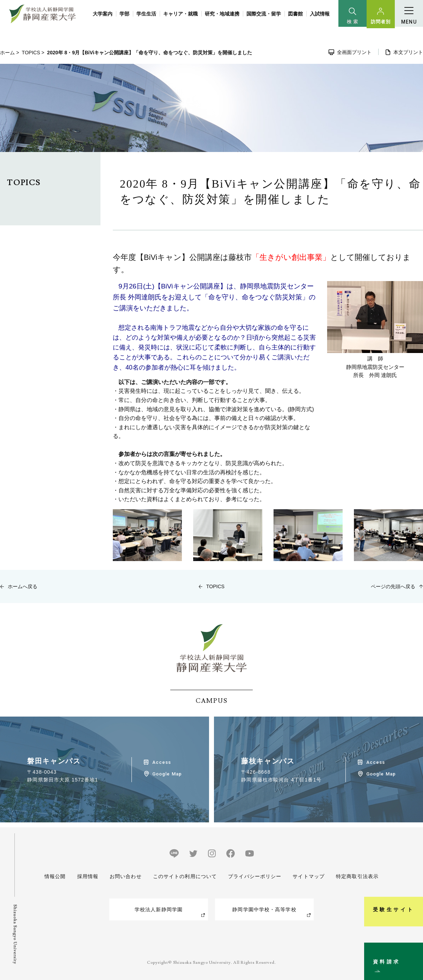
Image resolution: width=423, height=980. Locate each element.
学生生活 (146, 14)
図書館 (295, 14)
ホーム (7, 53)
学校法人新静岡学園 (159, 909)
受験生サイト (414, 873)
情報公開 (55, 876)
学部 (124, 14)
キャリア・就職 (180, 14)
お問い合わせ (126, 876)
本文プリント (408, 52)
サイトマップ (309, 876)
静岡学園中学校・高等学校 (264, 909)
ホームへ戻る (23, 586)
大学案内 (103, 14)
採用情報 (87, 876)
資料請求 (414, 946)
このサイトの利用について (185, 876)
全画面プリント (354, 52)
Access (162, 762)
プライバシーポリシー (255, 876)
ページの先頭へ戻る (393, 586)
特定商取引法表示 (357, 876)
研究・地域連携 (222, 14)
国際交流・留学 (264, 14)
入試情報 (320, 14)
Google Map (167, 774)
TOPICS (31, 53)
